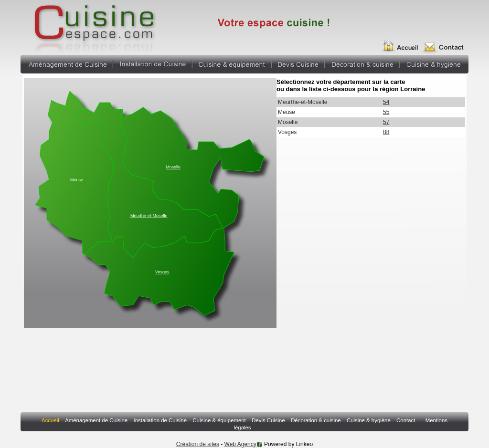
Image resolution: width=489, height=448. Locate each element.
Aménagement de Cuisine (66, 63)
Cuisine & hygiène (434, 63)
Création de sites (198, 444)
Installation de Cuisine (153, 63)
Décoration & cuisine (362, 63)
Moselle (173, 167)
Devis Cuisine (298, 63)
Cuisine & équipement (232, 63)
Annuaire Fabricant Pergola (93, 26)
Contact (446, 42)
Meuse (77, 180)
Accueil (403, 42)
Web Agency (240, 444)
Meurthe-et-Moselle (149, 216)
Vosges (162, 272)
